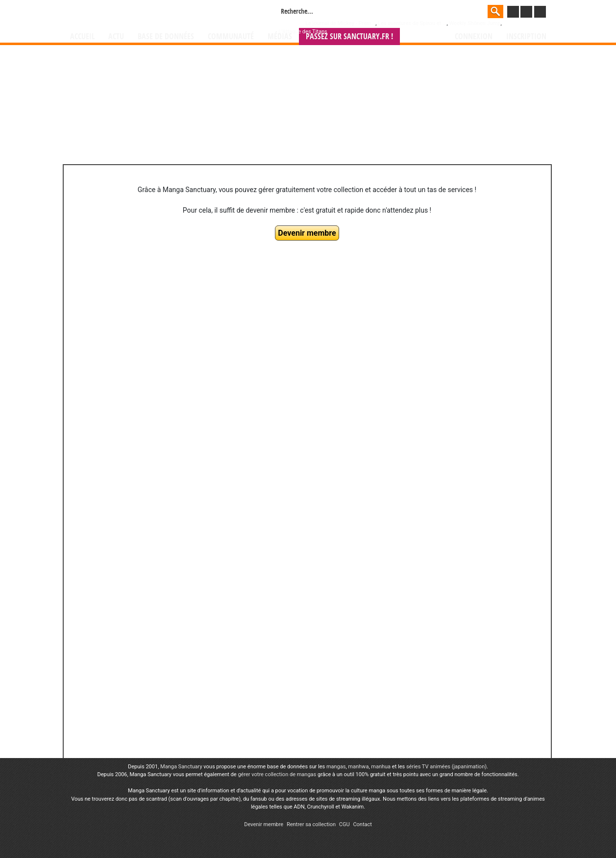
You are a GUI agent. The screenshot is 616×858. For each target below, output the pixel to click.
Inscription (526, 37)
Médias (280, 37)
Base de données (166, 37)
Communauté (231, 37)
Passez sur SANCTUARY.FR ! (349, 37)
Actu (116, 37)
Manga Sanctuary (181, 767)
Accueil (82, 37)
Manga (149, 13)
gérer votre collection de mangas (277, 774)
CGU (345, 824)
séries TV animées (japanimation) (446, 767)
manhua (381, 767)
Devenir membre (307, 233)
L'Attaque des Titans (303, 32)
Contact (362, 824)
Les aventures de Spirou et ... (412, 23)
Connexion (474, 37)
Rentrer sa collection (311, 824)
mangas (336, 767)
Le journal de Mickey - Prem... (340, 23)
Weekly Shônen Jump (475, 23)
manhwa (358, 767)
